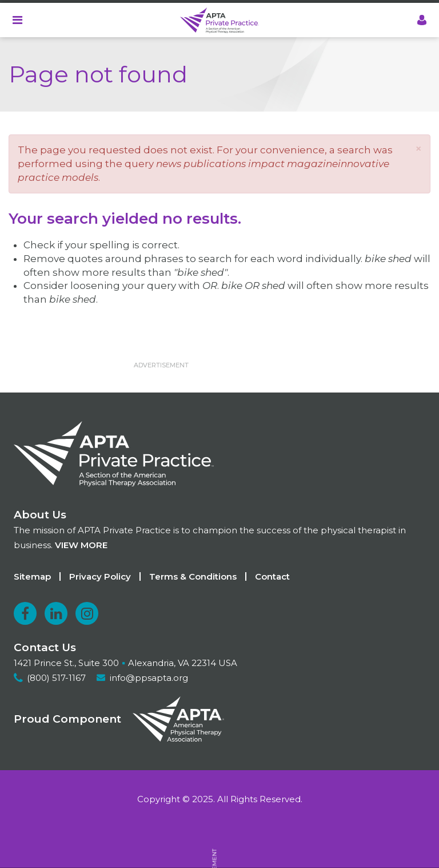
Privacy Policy (100, 576)
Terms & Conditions (193, 576)
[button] (418, 148)
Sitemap (32, 576)
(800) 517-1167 (56, 678)
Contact (272, 576)
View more (81, 545)
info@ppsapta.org (149, 678)
